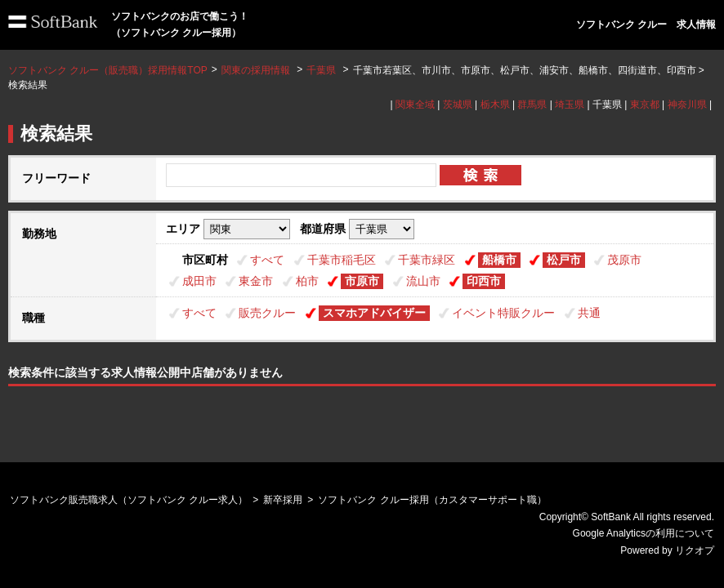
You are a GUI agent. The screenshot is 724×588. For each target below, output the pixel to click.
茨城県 (458, 105)
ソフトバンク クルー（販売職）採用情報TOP (108, 70)
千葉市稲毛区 (342, 260)
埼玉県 (570, 105)
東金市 (256, 281)
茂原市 (624, 260)
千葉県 (321, 70)
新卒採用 (283, 500)
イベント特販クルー (503, 313)
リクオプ (695, 550)
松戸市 (564, 260)
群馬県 (532, 105)
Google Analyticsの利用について (644, 533)
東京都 (645, 105)
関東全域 (415, 105)
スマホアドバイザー (374, 313)
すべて (267, 260)
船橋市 (499, 260)
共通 (589, 313)
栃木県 (495, 105)
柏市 (307, 281)
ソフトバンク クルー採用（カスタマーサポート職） (432, 500)
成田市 (199, 281)
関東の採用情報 (257, 70)
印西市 (484, 281)
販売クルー (267, 313)
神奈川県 (687, 105)
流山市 (423, 281)
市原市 (362, 281)
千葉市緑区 (427, 260)
